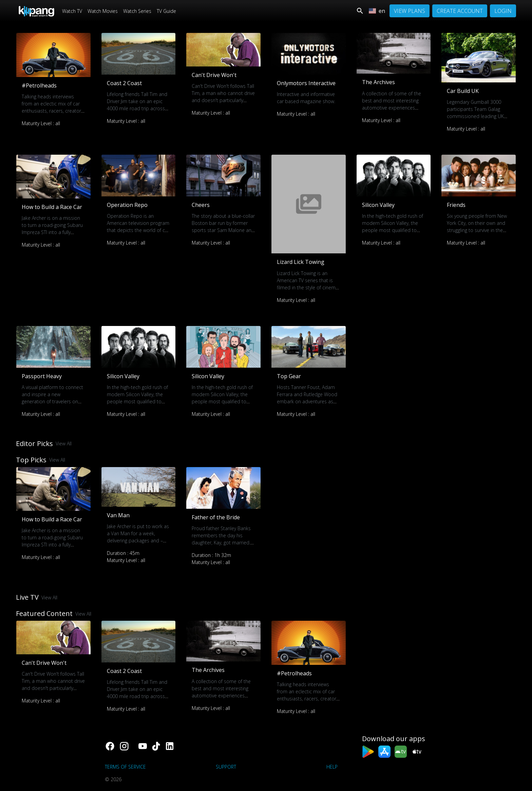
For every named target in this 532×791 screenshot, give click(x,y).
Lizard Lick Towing (301, 262)
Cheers (201, 205)
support (226, 767)
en (377, 11)
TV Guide (166, 11)
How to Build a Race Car (52, 207)
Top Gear (289, 376)
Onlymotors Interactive (306, 83)
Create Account (460, 11)
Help (332, 767)
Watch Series (137, 11)
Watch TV (72, 11)
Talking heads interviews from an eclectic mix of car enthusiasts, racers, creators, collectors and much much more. (53, 111)
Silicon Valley (378, 205)
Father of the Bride (216, 517)
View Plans (410, 11)
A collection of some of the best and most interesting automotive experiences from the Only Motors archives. (392, 108)
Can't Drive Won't (214, 75)
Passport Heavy (42, 376)
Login (503, 11)
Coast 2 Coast (124, 83)
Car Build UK (463, 91)
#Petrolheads (39, 85)
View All (64, 443)
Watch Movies (103, 11)
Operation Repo (127, 205)
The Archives (378, 82)
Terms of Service (125, 767)
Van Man (118, 515)
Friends (456, 205)
